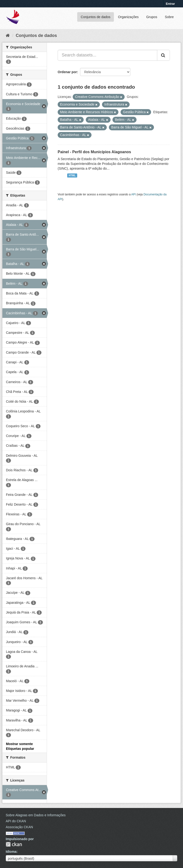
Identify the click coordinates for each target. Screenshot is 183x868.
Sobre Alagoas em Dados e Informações (36, 815)
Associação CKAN (19, 827)
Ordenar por (67, 72)
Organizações (128, 17)
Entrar (170, 4)
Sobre (169, 17)
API (134, 194)
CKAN (14, 844)
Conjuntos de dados (96, 17)
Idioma (11, 852)
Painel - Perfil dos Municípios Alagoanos (94, 152)
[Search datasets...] (107, 55)
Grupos (152, 17)
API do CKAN (16, 821)
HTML (72, 175)
